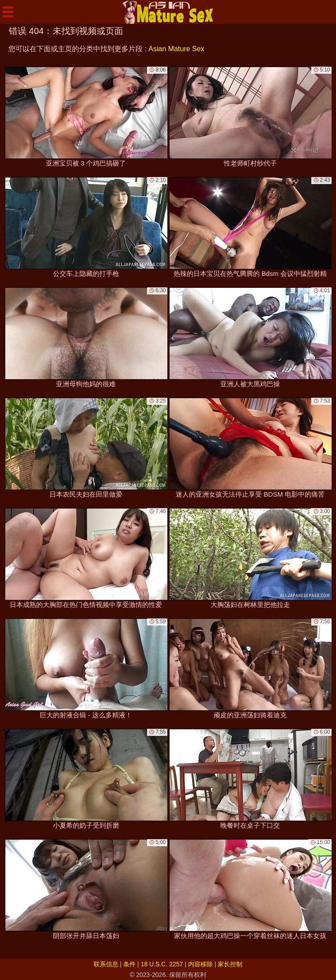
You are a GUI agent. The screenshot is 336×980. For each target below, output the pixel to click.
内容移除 (200, 964)
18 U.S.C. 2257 (162, 964)
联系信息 (106, 964)
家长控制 (230, 964)
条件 (129, 964)
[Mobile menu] (8, 12)
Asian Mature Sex (176, 49)
